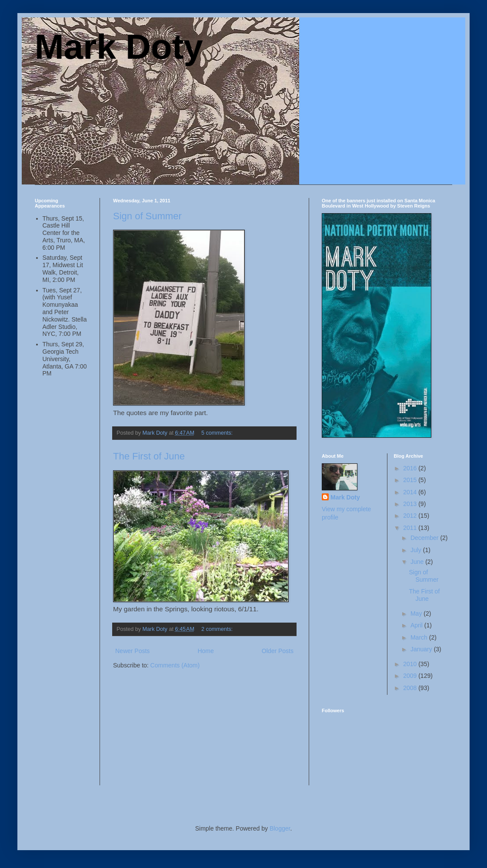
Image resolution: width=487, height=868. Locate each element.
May (417, 613)
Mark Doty (119, 47)
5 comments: (218, 433)
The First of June (149, 456)
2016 (411, 468)
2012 (411, 516)
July (417, 550)
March (420, 637)
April (417, 625)
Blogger (280, 828)
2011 (411, 528)
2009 (411, 676)
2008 (411, 688)
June (418, 562)
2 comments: (218, 629)
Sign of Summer (147, 216)
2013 (411, 504)
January (422, 649)
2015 (411, 480)
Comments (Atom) (175, 665)
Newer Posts (132, 651)
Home (205, 651)
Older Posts (278, 651)
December (425, 538)
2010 (411, 664)
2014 (411, 492)
